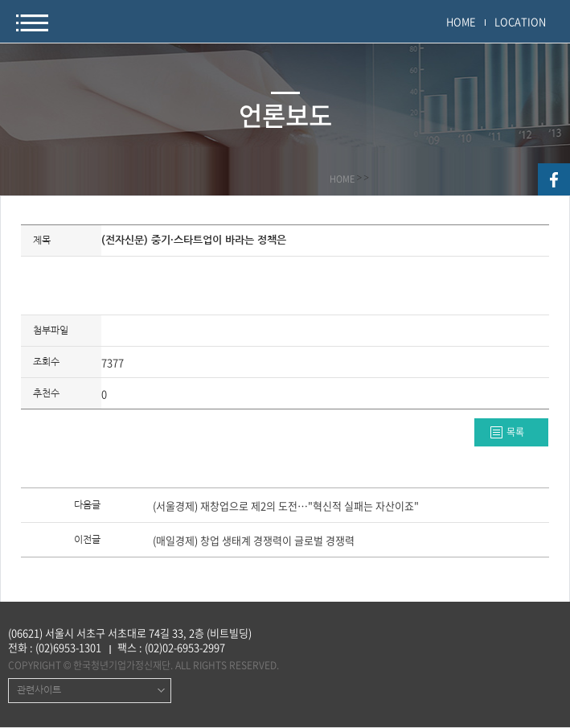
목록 (515, 432)
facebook (554, 179)
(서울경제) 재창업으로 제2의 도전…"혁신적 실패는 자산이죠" (286, 507)
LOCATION (520, 21)
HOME (461, 21)
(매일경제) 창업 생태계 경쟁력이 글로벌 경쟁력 (254, 541)
